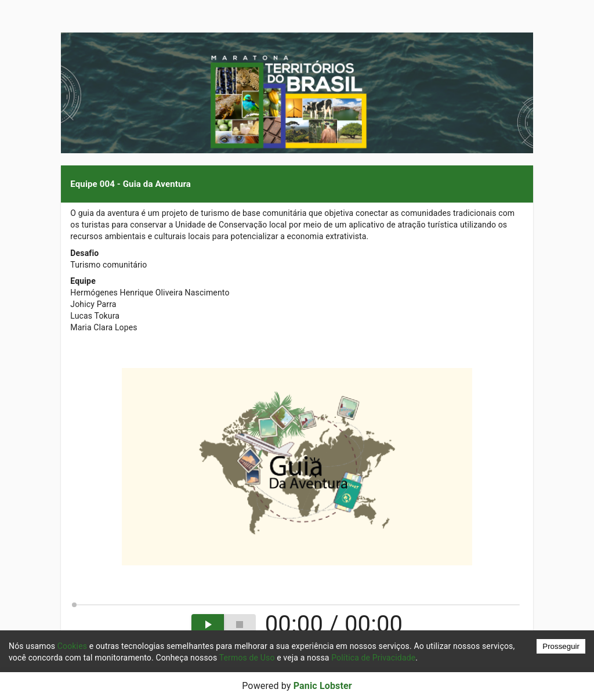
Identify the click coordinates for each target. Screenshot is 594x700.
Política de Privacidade (373, 658)
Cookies (72, 646)
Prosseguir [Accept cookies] (561, 646)
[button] (297, 184)
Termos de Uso (247, 658)
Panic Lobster (323, 686)
